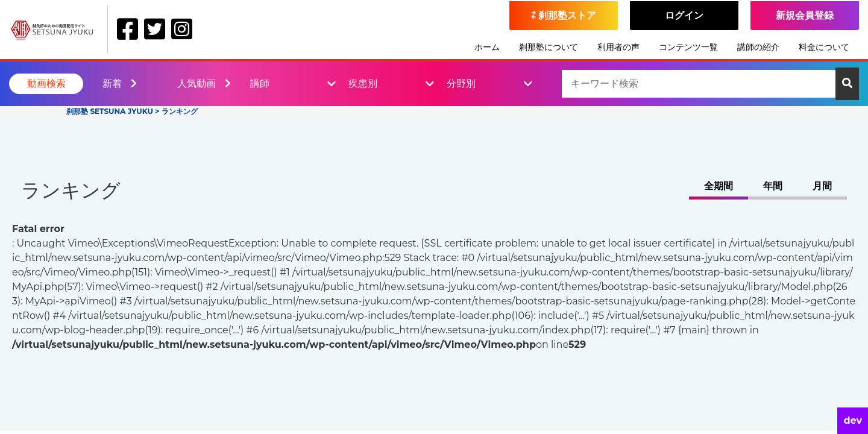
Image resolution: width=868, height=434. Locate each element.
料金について (824, 47)
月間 (822, 186)
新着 (120, 83)
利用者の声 (618, 47)
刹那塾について (549, 47)
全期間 (719, 186)
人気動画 (204, 83)
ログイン (684, 15)
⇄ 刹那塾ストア (564, 15)
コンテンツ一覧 (688, 47)
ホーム (487, 47)
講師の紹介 (758, 47)
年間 (773, 186)
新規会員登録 (805, 15)
